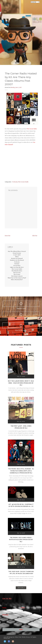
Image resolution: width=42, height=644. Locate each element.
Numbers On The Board (17, 260)
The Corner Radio (23, 182)
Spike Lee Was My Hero (17, 267)
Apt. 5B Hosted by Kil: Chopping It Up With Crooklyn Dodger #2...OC (21, 505)
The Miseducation (17, 271)
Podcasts (15, 182)
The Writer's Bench (17, 276)
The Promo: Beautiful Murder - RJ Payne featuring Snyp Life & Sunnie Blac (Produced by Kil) (21, 471)
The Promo (17, 274)
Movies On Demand (17, 258)
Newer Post (8, 236)
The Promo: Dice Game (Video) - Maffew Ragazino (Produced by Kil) (21, 540)
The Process (17, 273)
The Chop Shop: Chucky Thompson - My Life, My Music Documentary (21, 573)
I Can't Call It (17, 255)
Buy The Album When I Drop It (17, 251)
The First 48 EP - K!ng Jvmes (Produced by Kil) (21, 427)
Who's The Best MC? (17, 280)
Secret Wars (17, 266)
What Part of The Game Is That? (17, 278)
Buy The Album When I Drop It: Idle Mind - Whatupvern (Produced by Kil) (21, 383)
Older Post (35, 236)
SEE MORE (21, 588)
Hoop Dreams (17, 253)
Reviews (17, 264)
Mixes (17, 257)
